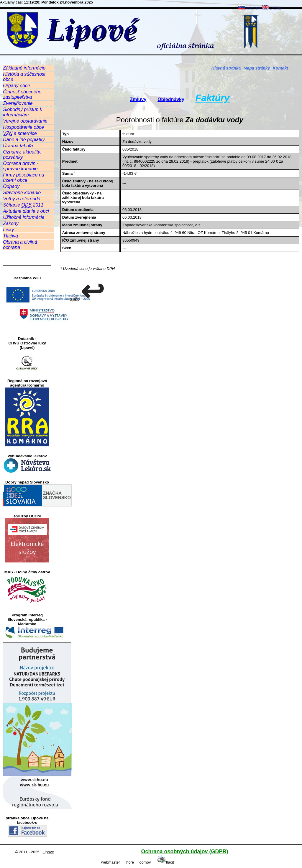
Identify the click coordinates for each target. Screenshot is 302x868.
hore (130, 862)
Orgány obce (17, 86)
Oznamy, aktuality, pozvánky (22, 155)
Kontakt (280, 68)
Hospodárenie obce (23, 127)
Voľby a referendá (22, 199)
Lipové (48, 852)
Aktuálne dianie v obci (26, 211)
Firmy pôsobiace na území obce (24, 178)
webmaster (111, 862)
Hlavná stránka (226, 68)
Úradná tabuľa (18, 146)
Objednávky (171, 99)
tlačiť (166, 862)
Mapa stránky (257, 68)
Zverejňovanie (18, 103)
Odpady (11, 186)
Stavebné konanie (22, 193)
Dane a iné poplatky (24, 140)
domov (145, 862)
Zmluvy (138, 99)
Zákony (11, 223)
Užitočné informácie (24, 217)
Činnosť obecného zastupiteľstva (22, 94)
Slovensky (249, 8)
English (271, 8)
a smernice (20, 133)
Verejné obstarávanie (25, 121)
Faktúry (213, 98)
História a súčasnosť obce (24, 77)
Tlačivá (10, 236)
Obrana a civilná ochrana (20, 245)
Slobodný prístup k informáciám (23, 112)
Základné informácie (24, 68)
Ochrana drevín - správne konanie (21, 166)
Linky (8, 230)
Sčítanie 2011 (23, 205)
